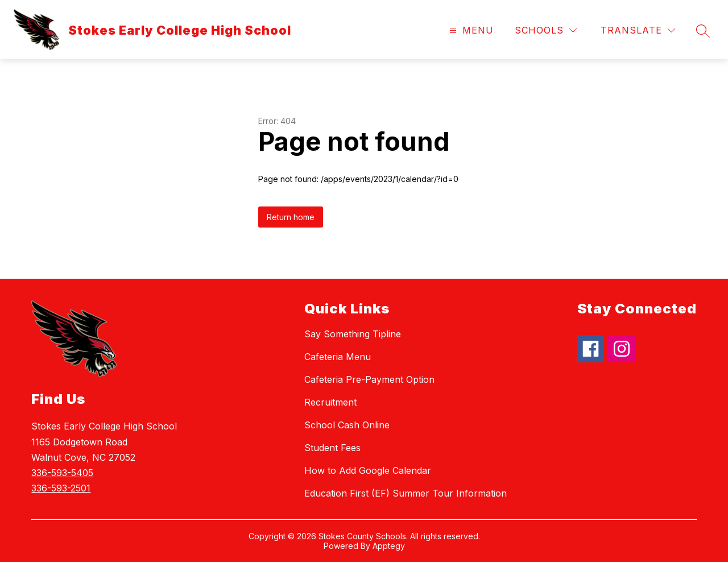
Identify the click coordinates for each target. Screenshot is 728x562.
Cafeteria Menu (338, 357)
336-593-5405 (62, 473)
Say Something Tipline (353, 334)
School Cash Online (347, 425)
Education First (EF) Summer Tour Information (406, 493)
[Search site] (703, 31)
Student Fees (332, 448)
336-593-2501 (61, 488)
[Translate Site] (638, 30)
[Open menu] (470, 30)
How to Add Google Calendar (368, 470)
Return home (291, 217)
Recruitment (330, 402)
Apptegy (389, 546)
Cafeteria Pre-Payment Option (369, 379)
